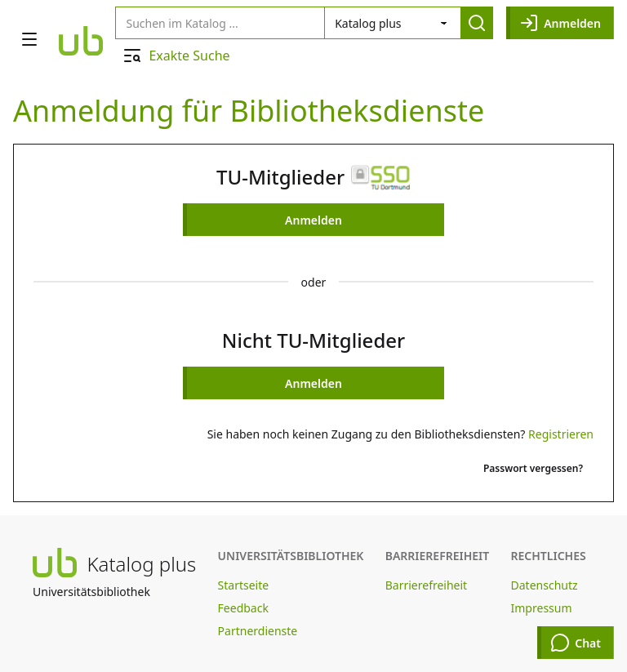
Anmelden (560, 23)
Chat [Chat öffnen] (576, 643)
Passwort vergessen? (533, 468)
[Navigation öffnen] (29, 39)
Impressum (542, 608)
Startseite (244, 585)
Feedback (243, 608)
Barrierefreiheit (426, 585)
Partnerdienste (258, 631)
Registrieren (561, 434)
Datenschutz (545, 585)
